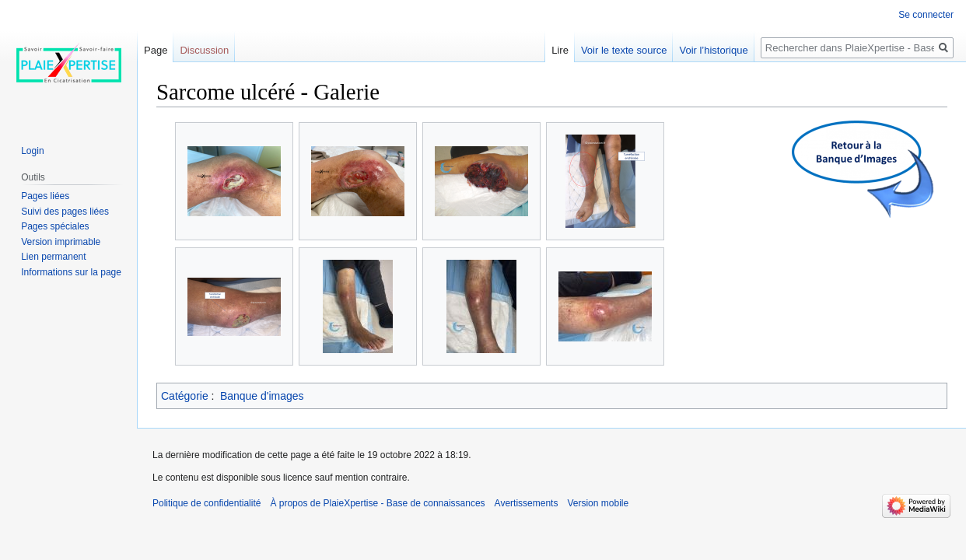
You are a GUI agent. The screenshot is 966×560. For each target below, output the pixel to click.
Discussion (204, 50)
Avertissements (527, 503)
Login (32, 151)
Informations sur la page (71, 272)
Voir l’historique (713, 50)
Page (156, 50)
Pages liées (45, 196)
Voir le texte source (624, 50)
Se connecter (926, 15)
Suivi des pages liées (65, 212)
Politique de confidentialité (206, 503)
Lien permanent (53, 257)
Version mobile (598, 503)
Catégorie (185, 396)
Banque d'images (262, 396)
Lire (560, 50)
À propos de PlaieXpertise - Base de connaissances (377, 503)
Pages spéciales (55, 226)
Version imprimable (61, 242)
